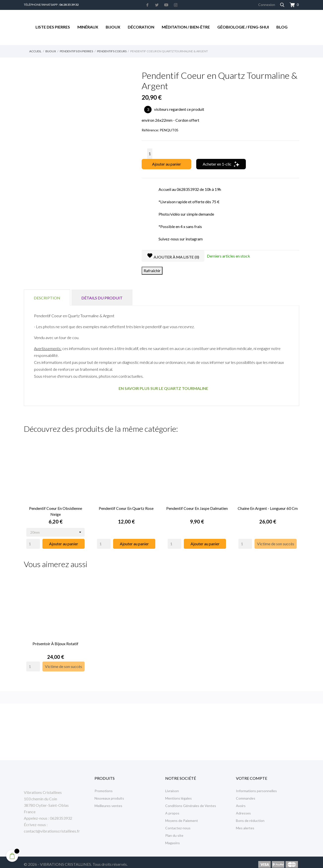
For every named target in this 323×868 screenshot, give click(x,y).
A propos (172, 809)
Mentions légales (178, 794)
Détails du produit (102, 298)
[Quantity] (33, 542)
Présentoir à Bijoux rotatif (55, 639)
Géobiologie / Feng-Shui (243, 27)
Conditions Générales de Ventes (191, 801)
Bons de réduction (250, 816)
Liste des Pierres (53, 27)
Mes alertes (245, 824)
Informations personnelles (256, 786)
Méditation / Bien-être (186, 27)
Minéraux (88, 27)
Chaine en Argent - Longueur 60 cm (268, 506)
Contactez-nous (178, 824)
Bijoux (113, 27)
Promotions (104, 786)
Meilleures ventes (108, 801)
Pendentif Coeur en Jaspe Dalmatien (197, 506)
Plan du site (174, 831)
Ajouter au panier (167, 164)
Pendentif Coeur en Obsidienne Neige (56, 509)
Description (47, 298)
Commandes (246, 794)
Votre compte (252, 774)
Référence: (150, 130)
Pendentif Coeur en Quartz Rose (126, 506)
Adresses (243, 809)
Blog (282, 27)
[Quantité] (150, 154)
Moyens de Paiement (182, 816)
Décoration (141, 27)
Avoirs (241, 801)
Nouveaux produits (109, 794)
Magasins (173, 838)
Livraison (172, 786)
